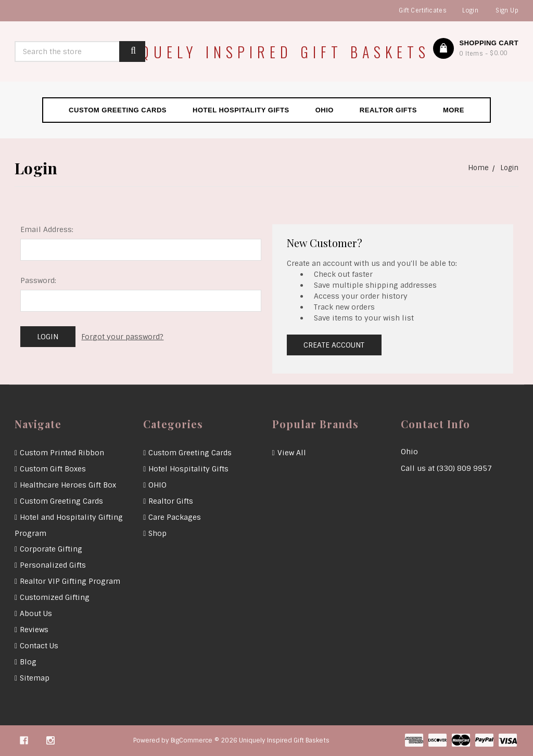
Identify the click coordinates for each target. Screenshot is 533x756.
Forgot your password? (122, 337)
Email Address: (47, 229)
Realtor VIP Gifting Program (70, 581)
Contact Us (39, 646)
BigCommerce (192, 740)
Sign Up (507, 10)
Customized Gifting (55, 597)
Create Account (334, 345)
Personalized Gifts (53, 565)
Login (470, 10)
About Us (36, 613)
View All (292, 453)
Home (478, 168)
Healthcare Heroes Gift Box (68, 485)
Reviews (34, 630)
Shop (157, 533)
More (454, 110)
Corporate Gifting (51, 549)
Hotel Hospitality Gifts (241, 110)
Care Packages (175, 517)
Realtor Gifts (388, 110)
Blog (28, 662)
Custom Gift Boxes (53, 469)
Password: (38, 280)
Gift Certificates (423, 10)
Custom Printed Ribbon (62, 453)
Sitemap (35, 678)
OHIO (325, 110)
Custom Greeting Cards (118, 110)
